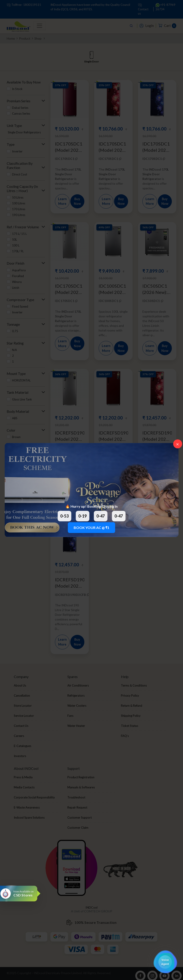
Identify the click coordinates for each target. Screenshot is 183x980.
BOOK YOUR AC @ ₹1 (91, 527)
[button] (165, 962)
